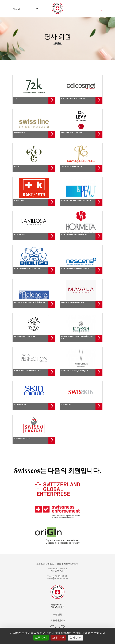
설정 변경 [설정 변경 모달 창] (75, 638)
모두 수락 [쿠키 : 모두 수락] (41, 638)
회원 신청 (58, 615)
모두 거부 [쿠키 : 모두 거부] (58, 638)
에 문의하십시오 (58, 620)
